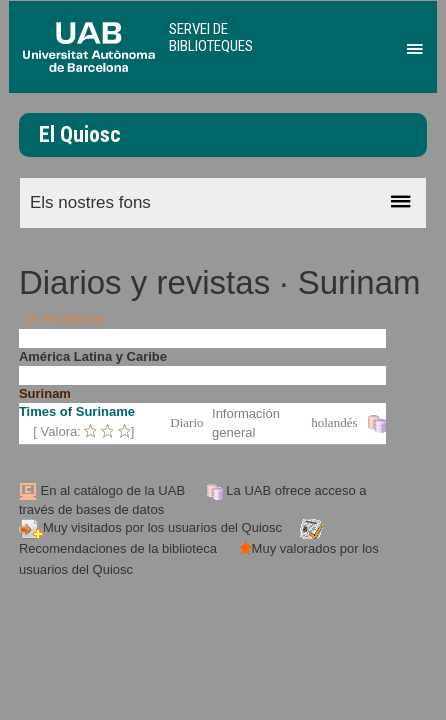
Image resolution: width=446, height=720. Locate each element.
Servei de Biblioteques (211, 37)
